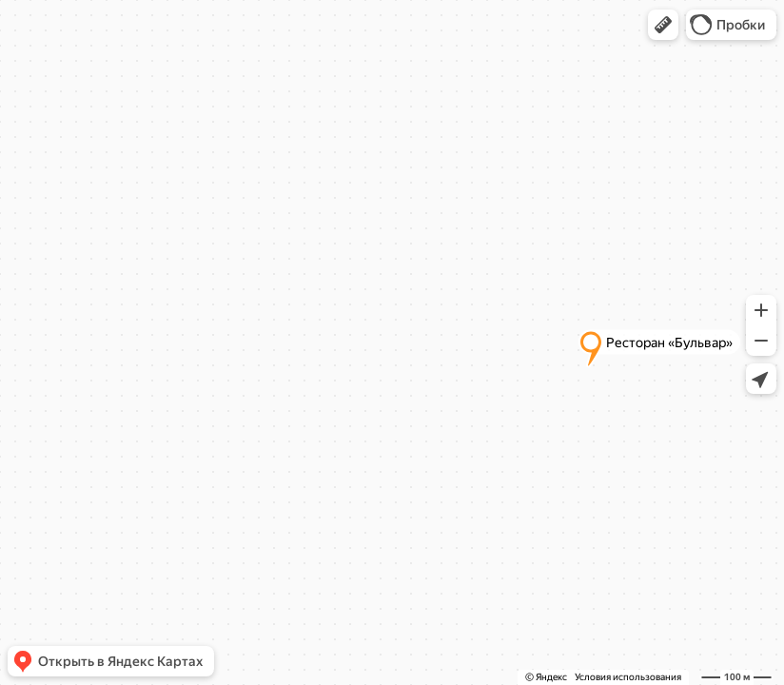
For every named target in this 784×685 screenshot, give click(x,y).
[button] (663, 25)
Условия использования (628, 677)
